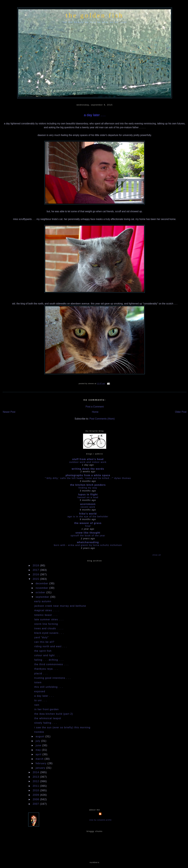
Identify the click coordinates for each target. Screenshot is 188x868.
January (41, 768)
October (41, 592)
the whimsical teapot (48, 718)
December (42, 583)
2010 (36, 790)
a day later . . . (95, 115)
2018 (36, 565)
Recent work (88, 507)
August (41, 736)
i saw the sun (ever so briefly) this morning (62, 727)
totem (38, 682)
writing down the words (88, 469)
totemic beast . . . (46, 615)
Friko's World (88, 514)
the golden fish (95, 15)
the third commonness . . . (51, 664)
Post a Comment (95, 407)
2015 (36, 579)
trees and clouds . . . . (49, 628)
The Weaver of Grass (88, 523)
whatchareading (88, 542)
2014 (36, 772)
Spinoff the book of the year (88, 535)
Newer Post (9, 412)
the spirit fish (43, 651)
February (42, 763)
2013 (36, 777)
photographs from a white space (88, 475)
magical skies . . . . (47, 610)
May (39, 750)
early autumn (43, 601)
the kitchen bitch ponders (88, 485)
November (42, 588)
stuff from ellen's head (88, 459)
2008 (36, 799)
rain (37, 705)
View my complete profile (100, 820)
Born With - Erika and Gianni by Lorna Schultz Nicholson (88, 545)
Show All (157, 555)
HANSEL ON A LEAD (88, 497)
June (39, 745)
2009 (36, 795)
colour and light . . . (47, 655)
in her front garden (46, 709)
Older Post (181, 412)
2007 (36, 804)
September (43, 597)
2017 (36, 570)
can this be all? (44, 642)
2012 (36, 781)
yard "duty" (41, 637)
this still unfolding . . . (49, 687)
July (38, 741)
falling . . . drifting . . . (49, 660)
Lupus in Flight (88, 494)
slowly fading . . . (46, 723)
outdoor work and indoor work (88, 462)
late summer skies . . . (49, 619)
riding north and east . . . (51, 646)
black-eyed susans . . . (49, 633)
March (40, 759)
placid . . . (41, 673)
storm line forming (46, 624)
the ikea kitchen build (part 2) (54, 714)
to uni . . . (41, 700)
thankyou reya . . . (46, 669)
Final (88, 526)
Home (95, 412)
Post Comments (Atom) (102, 419)
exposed (40, 691)
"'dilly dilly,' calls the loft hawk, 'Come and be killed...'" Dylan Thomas (88, 478)
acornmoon (88, 504)
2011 (36, 786)
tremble (39, 732)
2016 (36, 574)
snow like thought (88, 533)
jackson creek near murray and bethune (60, 606)
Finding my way (88, 488)
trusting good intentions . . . (52, 678)
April (39, 754)
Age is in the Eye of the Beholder (88, 516)
